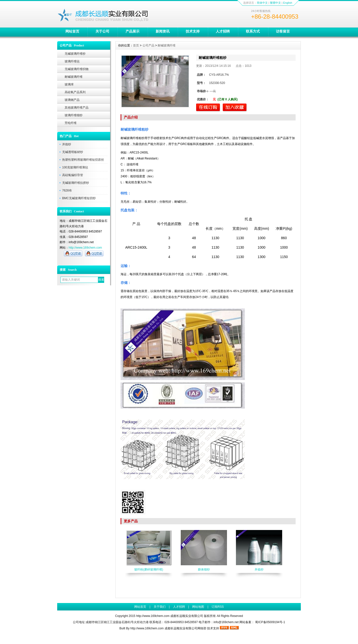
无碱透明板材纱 (73, 152)
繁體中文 (275, 3)
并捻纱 (67, 144)
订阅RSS (218, 607)
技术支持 (193, 31)
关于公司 (102, 31)
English (288, 3)
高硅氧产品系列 (75, 92)
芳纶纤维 (71, 123)
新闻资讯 (163, 31)
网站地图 (198, 607)
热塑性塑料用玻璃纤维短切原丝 (83, 160)
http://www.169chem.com (85, 248)
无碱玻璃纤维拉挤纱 (76, 183)
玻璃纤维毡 (72, 61)
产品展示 (133, 31)
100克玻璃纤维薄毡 (75, 167)
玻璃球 (69, 84)
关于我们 (160, 607)
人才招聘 (223, 31)
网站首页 (72, 31)
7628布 (67, 190)
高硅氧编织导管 (73, 175)
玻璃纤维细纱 (74, 115)
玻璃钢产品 (72, 100)
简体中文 (262, 3)
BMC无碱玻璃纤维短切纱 (79, 198)
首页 (136, 45)
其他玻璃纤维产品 (77, 108)
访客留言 (283, 31)
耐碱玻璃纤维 (74, 77)
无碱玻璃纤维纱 (75, 54)
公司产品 (148, 45)
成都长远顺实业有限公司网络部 (185, 628)
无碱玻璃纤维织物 (77, 69)
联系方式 (253, 31)
